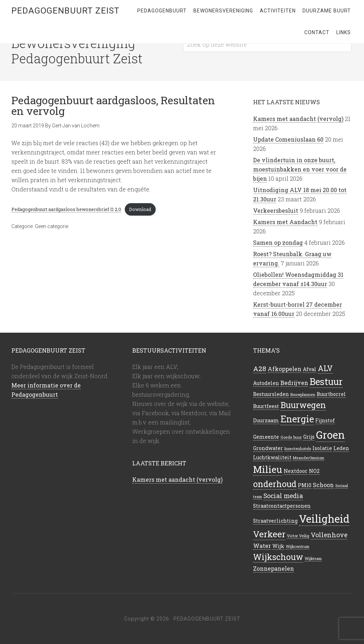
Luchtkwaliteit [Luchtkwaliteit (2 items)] (272, 458)
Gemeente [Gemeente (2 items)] (266, 437)
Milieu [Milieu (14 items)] (268, 469)
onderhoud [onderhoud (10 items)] (275, 484)
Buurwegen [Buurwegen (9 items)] (303, 405)
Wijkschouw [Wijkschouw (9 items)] (278, 557)
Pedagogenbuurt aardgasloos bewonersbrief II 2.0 (66, 209)
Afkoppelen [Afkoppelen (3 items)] (285, 369)
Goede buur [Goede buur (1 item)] (291, 437)
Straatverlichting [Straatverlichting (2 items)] (275, 521)
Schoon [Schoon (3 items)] (323, 485)
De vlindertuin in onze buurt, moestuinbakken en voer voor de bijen (300, 169)
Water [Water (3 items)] (262, 546)
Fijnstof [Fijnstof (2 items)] (325, 421)
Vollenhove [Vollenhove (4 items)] (329, 535)
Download (140, 209)
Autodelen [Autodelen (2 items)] (266, 383)
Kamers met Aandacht (285, 222)
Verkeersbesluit (276, 210)
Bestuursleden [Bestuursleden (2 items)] (271, 394)
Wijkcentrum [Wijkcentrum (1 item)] (298, 547)
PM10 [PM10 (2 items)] (305, 485)
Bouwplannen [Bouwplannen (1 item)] (303, 395)
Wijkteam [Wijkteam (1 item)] (313, 559)
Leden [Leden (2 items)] (341, 448)
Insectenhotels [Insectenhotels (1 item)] (298, 449)
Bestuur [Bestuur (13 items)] (326, 381)
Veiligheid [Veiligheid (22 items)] (324, 519)
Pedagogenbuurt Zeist (65, 11)
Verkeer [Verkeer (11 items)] (269, 534)
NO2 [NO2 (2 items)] (314, 471)
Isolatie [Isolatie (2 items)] (322, 448)
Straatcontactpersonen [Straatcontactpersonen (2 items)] (282, 506)
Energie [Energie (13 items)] (297, 419)
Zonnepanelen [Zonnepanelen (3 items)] (274, 568)
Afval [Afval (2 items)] (310, 369)
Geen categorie (52, 226)
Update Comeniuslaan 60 (288, 139)
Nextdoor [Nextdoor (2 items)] (296, 471)
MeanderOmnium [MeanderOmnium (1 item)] (309, 458)
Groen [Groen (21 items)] (330, 435)
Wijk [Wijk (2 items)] (278, 546)
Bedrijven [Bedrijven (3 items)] (294, 383)
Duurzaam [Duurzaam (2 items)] (266, 421)
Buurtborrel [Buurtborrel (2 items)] (331, 394)
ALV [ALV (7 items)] (325, 368)
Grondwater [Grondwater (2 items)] (268, 448)
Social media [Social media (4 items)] (283, 496)
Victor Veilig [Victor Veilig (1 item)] (298, 536)
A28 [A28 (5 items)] (260, 368)
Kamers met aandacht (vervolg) (298, 119)
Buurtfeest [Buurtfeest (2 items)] (266, 406)
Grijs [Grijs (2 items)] (309, 437)
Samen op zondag (278, 242)
